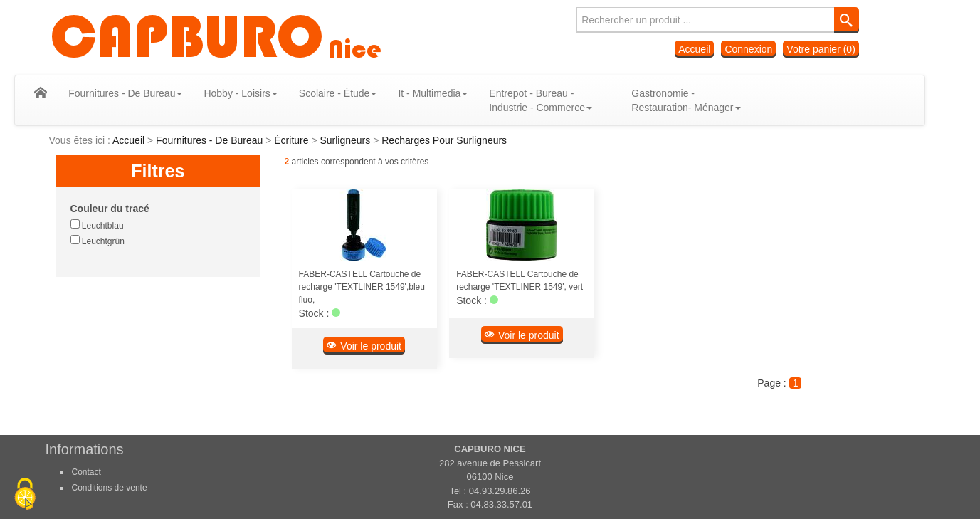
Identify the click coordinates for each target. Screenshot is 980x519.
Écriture (293, 140)
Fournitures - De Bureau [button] (137, 93)
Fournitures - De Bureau (211, 140)
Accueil (694, 49)
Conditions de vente (110, 488)
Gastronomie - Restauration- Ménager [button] (698, 100)
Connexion (748, 49)
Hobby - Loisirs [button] (252, 93)
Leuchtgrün (98, 241)
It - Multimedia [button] (445, 93)
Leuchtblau (97, 225)
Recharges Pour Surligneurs (444, 140)
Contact (86, 472)
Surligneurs (346, 140)
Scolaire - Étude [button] (349, 93)
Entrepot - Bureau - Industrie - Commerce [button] (553, 100)
